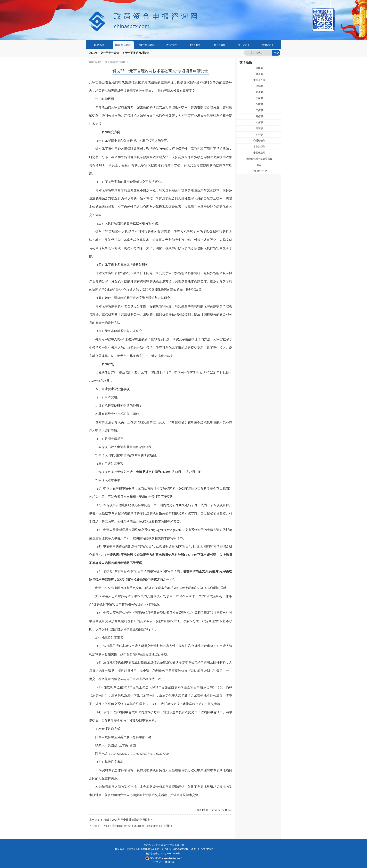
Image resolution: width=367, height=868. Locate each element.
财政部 (259, 74)
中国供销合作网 (259, 171)
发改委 (259, 86)
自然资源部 (259, 147)
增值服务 (195, 45)
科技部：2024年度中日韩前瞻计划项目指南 (127, 820)
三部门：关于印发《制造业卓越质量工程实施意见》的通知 (136, 826)
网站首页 (99, 45)
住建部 (259, 104)
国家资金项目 (123, 45)
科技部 (259, 68)
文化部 (259, 122)
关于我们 (243, 45)
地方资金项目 (147, 45)
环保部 (259, 98)
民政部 (259, 128)
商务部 (259, 116)
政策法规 (171, 45)
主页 (104, 62)
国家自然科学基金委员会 (259, 159)
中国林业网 (259, 153)
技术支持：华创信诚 (164, 862)
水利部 (259, 135)
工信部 (259, 110)
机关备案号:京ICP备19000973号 (163, 854)
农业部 (259, 92)
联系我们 (267, 45)
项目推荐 (219, 45)
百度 (259, 165)
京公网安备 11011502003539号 (164, 858)
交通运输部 (259, 141)
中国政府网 (259, 80)
